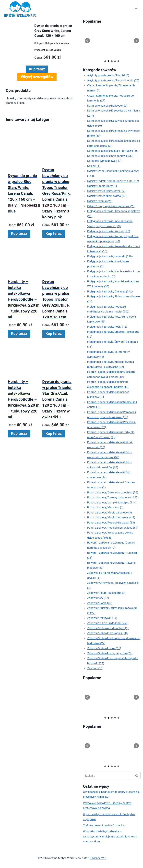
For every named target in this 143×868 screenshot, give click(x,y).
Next (136, 41)
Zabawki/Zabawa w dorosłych (108, 628)
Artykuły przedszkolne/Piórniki (108, 75)
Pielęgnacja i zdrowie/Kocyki (109, 231)
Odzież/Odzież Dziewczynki (106, 191)
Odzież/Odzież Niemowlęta (107, 196)
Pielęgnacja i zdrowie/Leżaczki (110, 256)
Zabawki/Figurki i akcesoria (106, 593)
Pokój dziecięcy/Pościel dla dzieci (111, 523)
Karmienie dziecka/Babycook (107, 106)
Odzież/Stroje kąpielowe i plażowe (111, 206)
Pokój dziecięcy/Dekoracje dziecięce (113, 492)
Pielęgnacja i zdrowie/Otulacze (110, 291)
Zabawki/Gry (98, 598)
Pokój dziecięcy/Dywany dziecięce (113, 497)
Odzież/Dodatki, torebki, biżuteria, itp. (113, 181)
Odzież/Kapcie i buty (102, 186)
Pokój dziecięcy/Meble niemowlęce (111, 517)
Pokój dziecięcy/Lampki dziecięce (112, 502)
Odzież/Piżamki (100, 201)
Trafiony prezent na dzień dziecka (104, 825)
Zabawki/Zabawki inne (104, 648)
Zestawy (95, 668)
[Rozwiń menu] (136, 9)
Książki (94, 166)
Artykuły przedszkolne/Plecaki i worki (113, 80)
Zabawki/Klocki (100, 603)
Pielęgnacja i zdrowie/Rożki (107, 327)
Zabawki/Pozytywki (102, 618)
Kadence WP (98, 858)
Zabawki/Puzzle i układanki (108, 623)
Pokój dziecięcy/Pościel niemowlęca (113, 528)
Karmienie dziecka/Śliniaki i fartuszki (113, 151)
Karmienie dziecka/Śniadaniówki (110, 156)
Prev (87, 41)
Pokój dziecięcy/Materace (105, 507)
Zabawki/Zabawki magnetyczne (110, 653)
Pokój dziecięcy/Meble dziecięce (110, 512)
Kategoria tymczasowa (104, 161)
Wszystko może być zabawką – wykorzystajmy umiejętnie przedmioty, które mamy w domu (110, 836)
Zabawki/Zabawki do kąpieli (107, 633)
